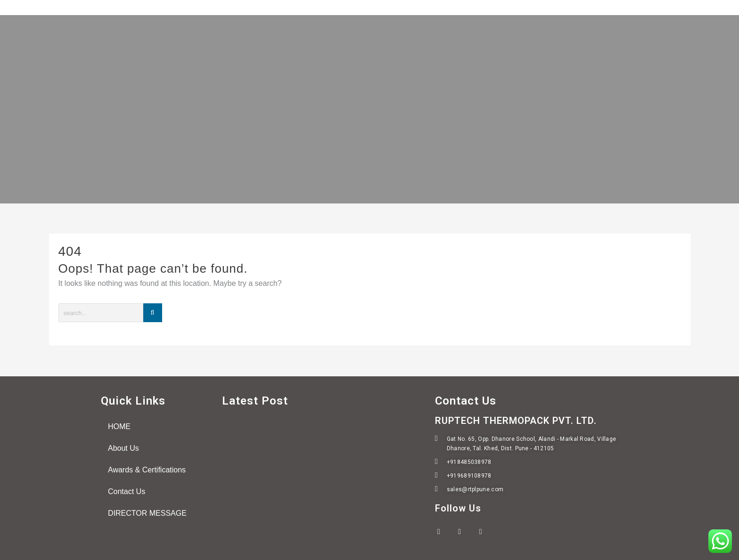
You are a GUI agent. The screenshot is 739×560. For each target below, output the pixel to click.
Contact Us (127, 491)
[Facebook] (444, 532)
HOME (119, 426)
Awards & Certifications (147, 470)
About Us (123, 448)
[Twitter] (465, 532)
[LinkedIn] (486, 532)
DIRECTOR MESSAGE (147, 513)
